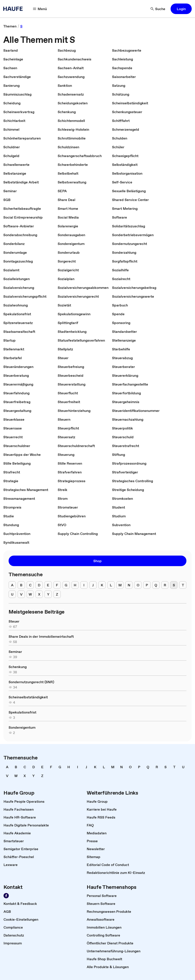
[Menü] (40, 9)
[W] (30, 594)
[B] (21, 585)
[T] (183, 585)
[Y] (48, 594)
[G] (66, 585)
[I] (84, 585)
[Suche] (158, 9)
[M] (120, 585)
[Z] (57, 594)
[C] (30, 585)
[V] (21, 594)
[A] (12, 585)
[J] (93, 585)
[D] (39, 585)
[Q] (156, 585)
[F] (57, 585)
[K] (102, 585)
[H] (75, 585)
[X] (39, 594)
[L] (111, 585)
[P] (147, 585)
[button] (181, 9)
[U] (12, 594)
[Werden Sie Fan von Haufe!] (6, 896)
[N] (129, 585)
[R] (165, 585)
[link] (10, 26)
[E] (48, 585)
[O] (138, 585)
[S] (174, 585)
